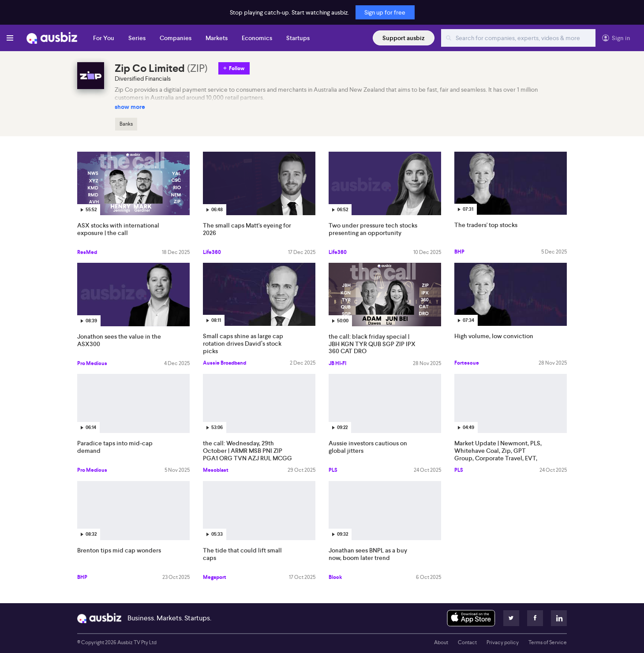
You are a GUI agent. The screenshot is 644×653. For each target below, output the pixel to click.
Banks (126, 124)
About (441, 642)
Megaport (215, 577)
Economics (257, 38)
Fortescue (467, 363)
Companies (176, 38)
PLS (333, 470)
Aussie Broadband (225, 363)
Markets (217, 38)
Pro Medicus (92, 363)
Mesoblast (216, 470)
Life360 (212, 252)
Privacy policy (503, 642)
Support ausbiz (404, 38)
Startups (298, 38)
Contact (467, 642)
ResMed (87, 252)
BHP (459, 252)
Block (335, 577)
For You (104, 38)
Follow (237, 68)
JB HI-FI (337, 363)
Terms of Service (548, 642)
